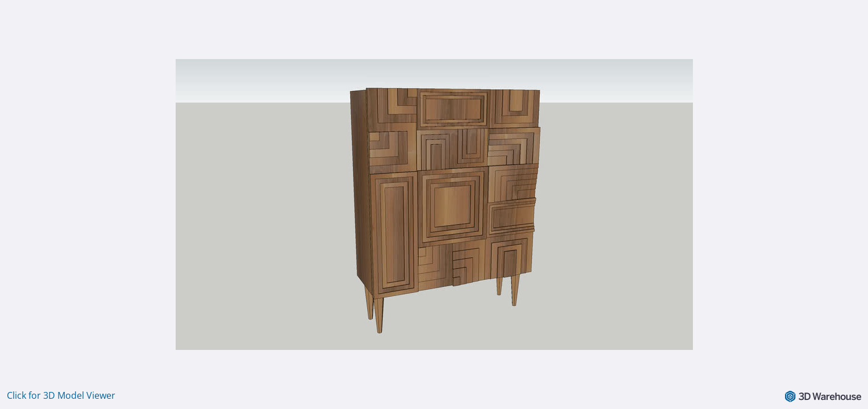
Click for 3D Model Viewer (61, 395)
